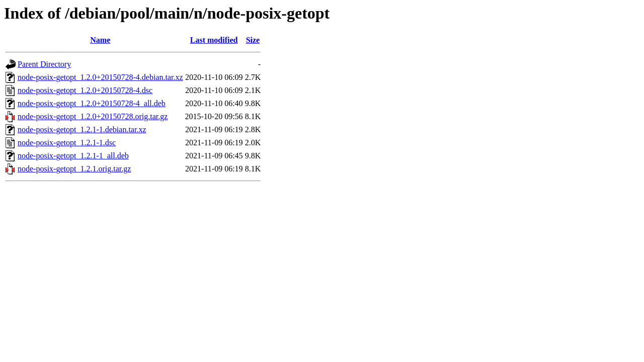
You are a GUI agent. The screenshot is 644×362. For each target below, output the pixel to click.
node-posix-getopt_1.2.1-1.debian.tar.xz (82, 129)
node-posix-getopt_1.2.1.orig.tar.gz (74, 169)
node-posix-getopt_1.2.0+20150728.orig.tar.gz (93, 116)
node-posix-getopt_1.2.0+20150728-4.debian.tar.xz (100, 77)
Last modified (214, 40)
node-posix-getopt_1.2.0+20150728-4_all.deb (92, 103)
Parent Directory (44, 64)
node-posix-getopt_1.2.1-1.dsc (67, 143)
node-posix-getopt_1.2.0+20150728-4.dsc (85, 90)
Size (253, 40)
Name (100, 40)
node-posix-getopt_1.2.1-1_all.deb (73, 156)
